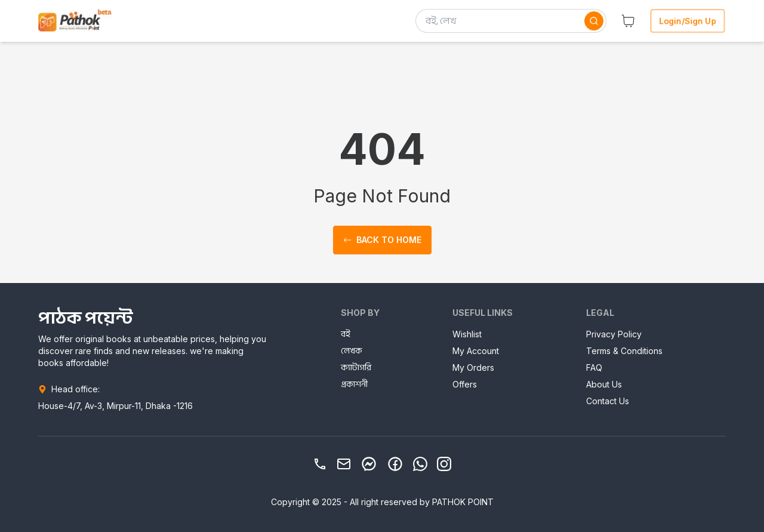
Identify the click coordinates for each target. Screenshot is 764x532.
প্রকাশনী (354, 385)
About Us (604, 384)
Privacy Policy (614, 334)
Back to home (382, 240)
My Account (476, 351)
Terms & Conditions (624, 351)
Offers (465, 384)
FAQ (594, 368)
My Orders (473, 368)
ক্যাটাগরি (356, 368)
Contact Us (608, 401)
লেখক (352, 351)
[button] (628, 21)
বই (346, 334)
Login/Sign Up (688, 21)
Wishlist (467, 334)
